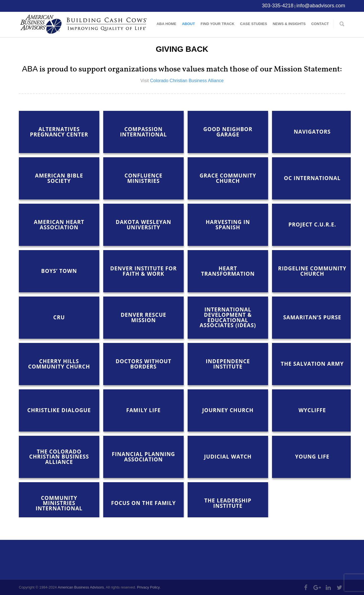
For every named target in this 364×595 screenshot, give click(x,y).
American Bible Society (59, 178)
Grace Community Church (228, 178)
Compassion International (144, 132)
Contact (320, 24)
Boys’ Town (59, 271)
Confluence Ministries (143, 178)
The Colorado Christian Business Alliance (59, 457)
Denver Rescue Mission (143, 317)
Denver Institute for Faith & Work (144, 271)
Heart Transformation (228, 271)
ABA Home (166, 24)
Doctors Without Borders (143, 364)
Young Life (312, 456)
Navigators (312, 132)
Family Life (144, 410)
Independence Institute (228, 364)
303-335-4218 (278, 6)
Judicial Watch (228, 456)
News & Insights (289, 24)
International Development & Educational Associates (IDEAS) (228, 317)
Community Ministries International (59, 503)
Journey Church (228, 410)
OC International (312, 178)
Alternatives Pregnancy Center (59, 132)
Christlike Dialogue (59, 410)
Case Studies (253, 24)
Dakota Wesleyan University (143, 224)
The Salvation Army (312, 364)
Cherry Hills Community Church (59, 364)
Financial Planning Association (144, 457)
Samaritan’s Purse (312, 317)
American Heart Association (59, 224)
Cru (59, 317)
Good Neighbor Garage (228, 132)
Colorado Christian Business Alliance (187, 81)
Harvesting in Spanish (228, 224)
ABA (30, 69)
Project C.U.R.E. (312, 224)
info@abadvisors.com (321, 6)
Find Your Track (217, 24)
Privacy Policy (148, 587)
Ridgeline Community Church (312, 271)
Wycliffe (312, 410)
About (188, 24)
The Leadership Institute (228, 503)
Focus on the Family (143, 503)
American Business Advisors (81, 587)
